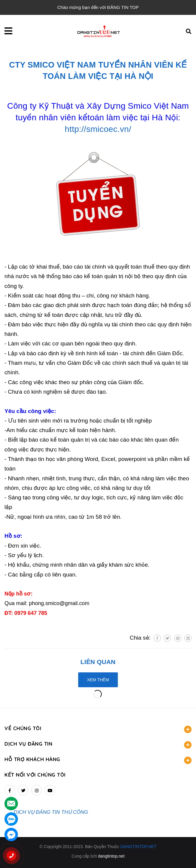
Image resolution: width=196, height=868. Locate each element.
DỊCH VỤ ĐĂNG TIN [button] (98, 745)
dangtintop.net (111, 856)
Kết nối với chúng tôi (35, 775)
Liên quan (98, 662)
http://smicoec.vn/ (98, 129)
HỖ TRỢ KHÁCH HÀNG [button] (98, 760)
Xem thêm (98, 680)
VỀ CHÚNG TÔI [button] (98, 729)
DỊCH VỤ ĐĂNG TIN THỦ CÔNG (51, 812)
